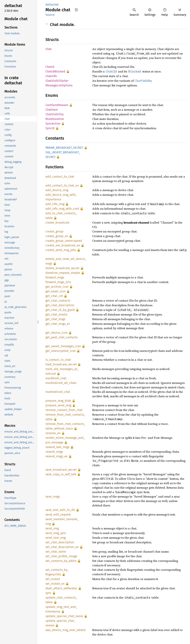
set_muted (53, 579)
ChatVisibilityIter (57, 81)
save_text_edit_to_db (60, 510)
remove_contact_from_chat (64, 410)
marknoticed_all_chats (61, 383)
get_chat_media (56, 314)
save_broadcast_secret (61, 470)
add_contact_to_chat (60, 177)
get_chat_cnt (54, 296)
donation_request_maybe (63, 273)
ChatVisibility (143, 81)
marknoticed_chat (58, 392)
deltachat (52, 5)
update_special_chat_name (64, 616)
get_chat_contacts (58, 301)
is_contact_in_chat (58, 360)
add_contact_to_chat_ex (62, 185)
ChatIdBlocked (55, 71)
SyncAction (53, 124)
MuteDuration (55, 119)
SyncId (50, 128)
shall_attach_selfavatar (61, 588)
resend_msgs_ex (56, 456)
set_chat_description (60, 542)
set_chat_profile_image (61, 556)
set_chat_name (56, 552)
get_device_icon (56, 333)
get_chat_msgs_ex (58, 324)
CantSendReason (57, 105)
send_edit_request (58, 515)
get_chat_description (60, 305)
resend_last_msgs (57, 447)
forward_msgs (55, 277)
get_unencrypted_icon (61, 351)
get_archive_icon (57, 287)
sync (48, 593)
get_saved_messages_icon (63, 346)
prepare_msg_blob (58, 401)
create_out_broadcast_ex (63, 245)
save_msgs (53, 497)
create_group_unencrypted (64, 241)
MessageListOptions (59, 85)
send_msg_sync (56, 533)
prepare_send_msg (58, 405)
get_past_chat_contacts (62, 337)
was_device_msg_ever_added (65, 630)
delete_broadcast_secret (62, 268)
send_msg (52, 528)
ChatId (50, 67)
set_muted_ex (55, 584)
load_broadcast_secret (61, 364)
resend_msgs (54, 452)
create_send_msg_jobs (61, 250)
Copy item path (76, 10)
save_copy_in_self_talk (61, 474)
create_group (54, 231)
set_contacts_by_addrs (61, 561)
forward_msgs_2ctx (58, 282)
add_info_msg (55, 204)
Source (50, 15)
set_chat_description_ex (62, 547)
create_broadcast (57, 223)
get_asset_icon (55, 291)
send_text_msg (56, 538)
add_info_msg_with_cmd (62, 209)
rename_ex (53, 433)
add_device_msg (57, 190)
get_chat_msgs (55, 319)
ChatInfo (51, 76)
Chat (49, 49)
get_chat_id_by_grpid (60, 310)
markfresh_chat (56, 378)
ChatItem (52, 110)
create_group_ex (57, 236)
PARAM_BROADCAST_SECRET (64, 148)
